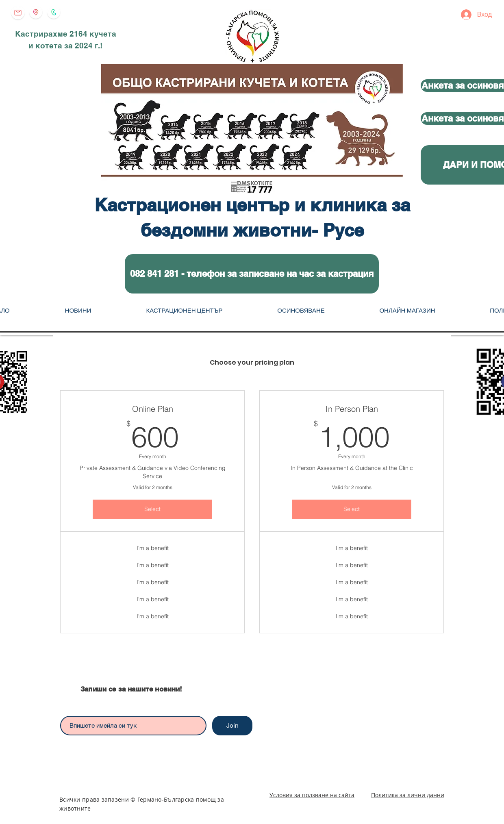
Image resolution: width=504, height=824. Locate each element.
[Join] (232, 726)
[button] (252, 274)
